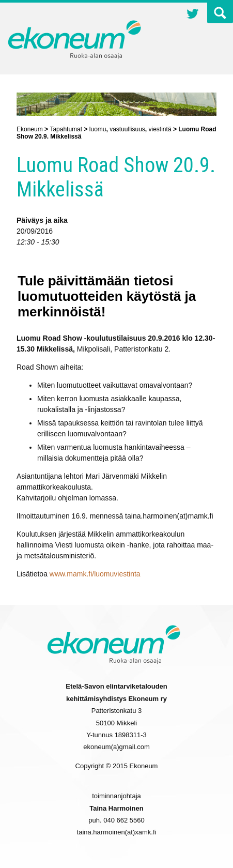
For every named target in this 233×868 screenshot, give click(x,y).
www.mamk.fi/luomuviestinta (95, 574)
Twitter (193, 15)
